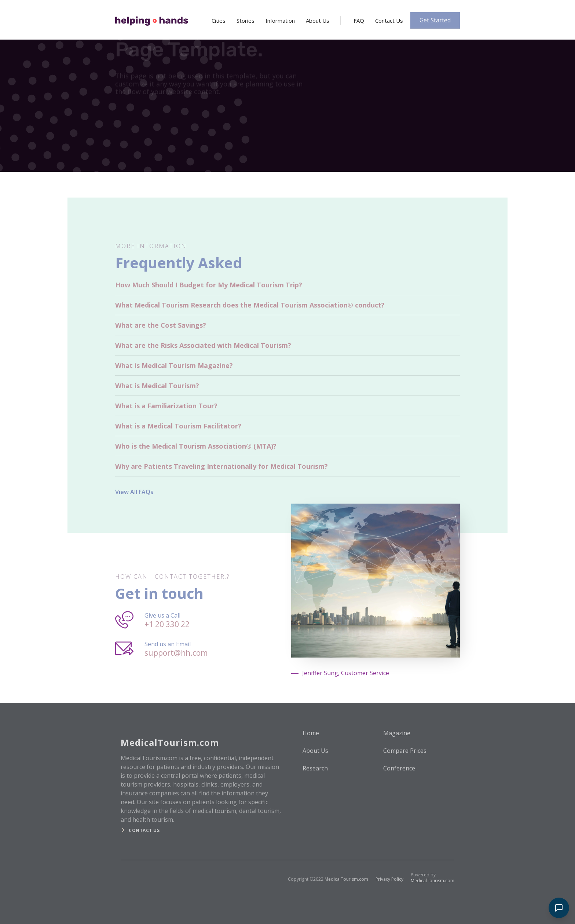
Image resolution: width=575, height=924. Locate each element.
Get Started (435, 20)
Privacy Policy (389, 879)
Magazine (397, 733)
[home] (152, 18)
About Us (318, 21)
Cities (219, 21)
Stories (246, 21)
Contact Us (389, 21)
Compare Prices (405, 751)
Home (311, 733)
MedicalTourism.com (346, 879)
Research (315, 768)
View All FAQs (134, 492)
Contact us (144, 830)
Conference (399, 768)
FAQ (359, 21)
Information (280, 21)
